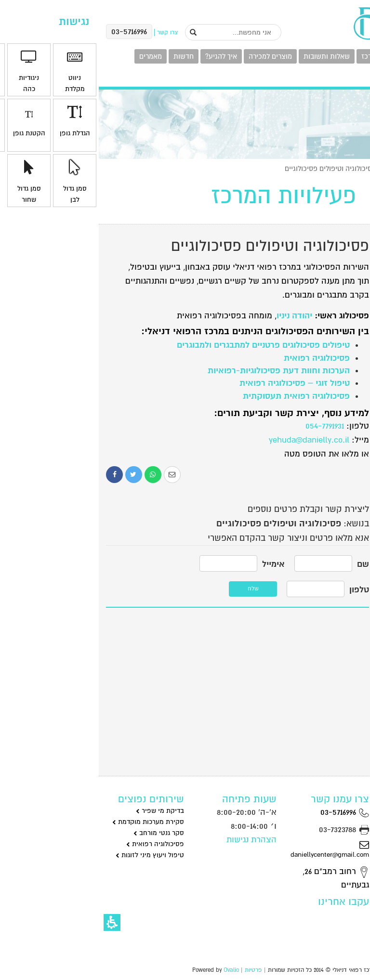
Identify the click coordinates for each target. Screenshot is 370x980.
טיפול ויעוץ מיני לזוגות (51, 855)
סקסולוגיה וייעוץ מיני (323, 551)
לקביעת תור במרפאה (320, 657)
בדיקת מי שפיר (61, 811)
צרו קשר (345, 78)
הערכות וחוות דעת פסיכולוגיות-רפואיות (180, 371)
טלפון (260, 590)
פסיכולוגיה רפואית (218, 358)
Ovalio (132, 970)
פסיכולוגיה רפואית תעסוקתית (198, 396)
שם (264, 564)
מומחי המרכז (281, 56)
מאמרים (52, 56)
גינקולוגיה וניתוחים (326, 311)
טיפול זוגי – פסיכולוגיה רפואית (196, 383)
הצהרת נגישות (153, 840)
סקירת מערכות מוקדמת (49, 822)
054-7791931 (226, 426)
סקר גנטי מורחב (60, 833)
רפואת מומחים (332, 602)
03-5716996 (246, 812)
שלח (154, 589)
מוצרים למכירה (172, 56)
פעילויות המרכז (334, 56)
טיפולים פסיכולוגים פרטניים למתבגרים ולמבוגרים (165, 345)
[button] (13, 922)
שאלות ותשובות (228, 56)
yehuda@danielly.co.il (210, 440)
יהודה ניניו (196, 316)
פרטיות (155, 970)
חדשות (85, 56)
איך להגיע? (122, 56)
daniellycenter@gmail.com (231, 849)
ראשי (355, 169)
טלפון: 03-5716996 (324, 696)
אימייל (175, 564)
